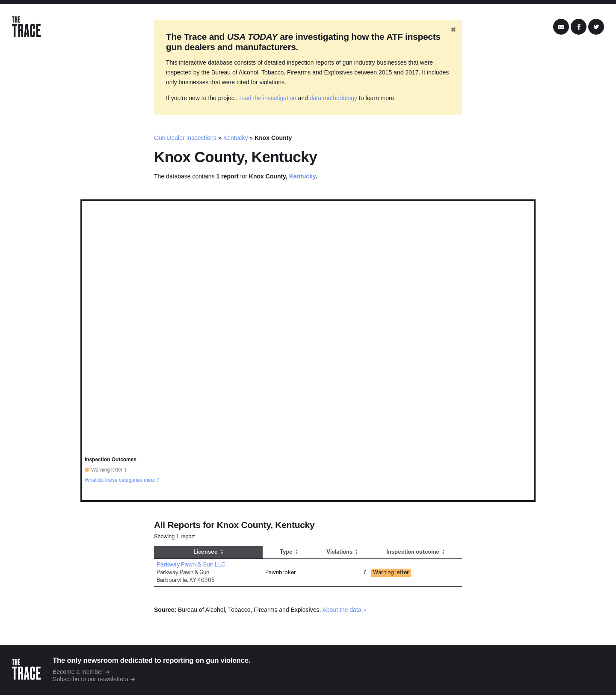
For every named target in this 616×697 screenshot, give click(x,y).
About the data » (345, 611)
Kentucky (236, 139)
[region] (308, 352)
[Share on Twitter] (596, 28)
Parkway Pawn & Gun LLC (191, 566)
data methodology (333, 100)
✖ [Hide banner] (453, 31)
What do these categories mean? (122, 481)
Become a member (80, 673)
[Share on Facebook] (579, 28)
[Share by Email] (561, 28)
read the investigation (268, 100)
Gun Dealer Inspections (185, 139)
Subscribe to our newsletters (93, 681)
